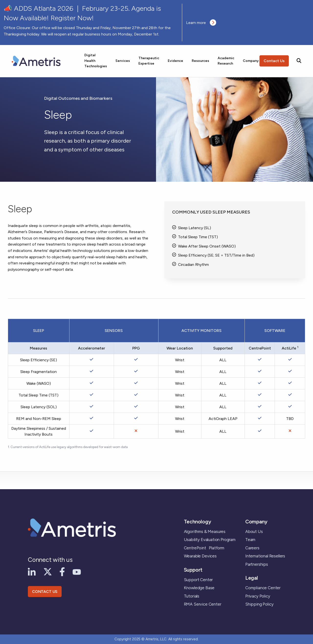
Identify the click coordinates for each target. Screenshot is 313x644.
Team (250, 540)
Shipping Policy (259, 604)
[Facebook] (62, 571)
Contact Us (274, 61)
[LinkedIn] (32, 571)
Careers (252, 548)
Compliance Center (263, 588)
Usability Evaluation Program (210, 540)
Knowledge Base (199, 588)
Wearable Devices (200, 556)
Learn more (201, 23)
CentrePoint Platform (204, 548)
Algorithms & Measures (205, 531)
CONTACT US (45, 592)
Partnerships (257, 564)
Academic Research (226, 61)
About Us (254, 531)
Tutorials (192, 596)
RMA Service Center (203, 604)
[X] (48, 571)
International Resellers (265, 556)
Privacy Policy (258, 596)
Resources (200, 61)
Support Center (198, 580)
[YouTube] (77, 572)
